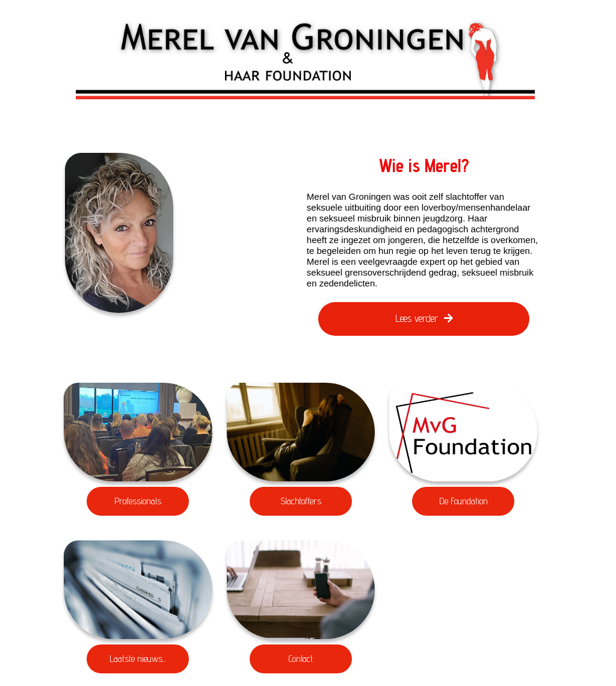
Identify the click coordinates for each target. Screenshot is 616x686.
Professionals (138, 501)
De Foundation (464, 501)
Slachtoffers (301, 501)
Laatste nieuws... (138, 659)
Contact (301, 659)
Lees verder (424, 318)
